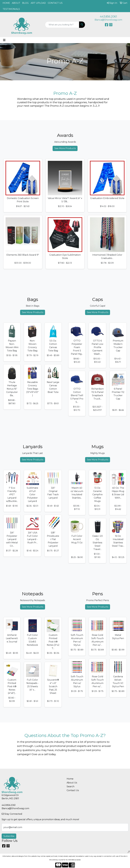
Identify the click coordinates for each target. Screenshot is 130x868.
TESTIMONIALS (11, 9)
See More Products (65, 148)
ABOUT (16, 3)
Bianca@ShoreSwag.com (108, 20)
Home (70, 779)
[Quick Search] (62, 25)
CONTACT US (55, 3)
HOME (6, 3)
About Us (72, 783)
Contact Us (73, 790)
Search (71, 786)
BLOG (25, 3)
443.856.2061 (108, 17)
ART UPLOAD (38, 3)
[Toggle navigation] (4, 40)
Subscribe (9, 836)
